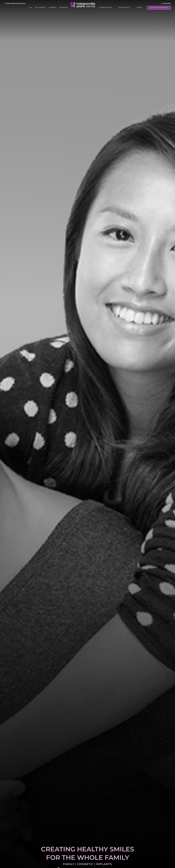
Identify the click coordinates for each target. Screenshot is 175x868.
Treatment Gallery (106, 7)
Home (30, 7)
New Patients (64, 7)
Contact (139, 7)
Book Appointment (159, 8)
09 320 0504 (167, 3)
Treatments (53, 7)
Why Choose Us (40, 7)
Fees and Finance (124, 7)
